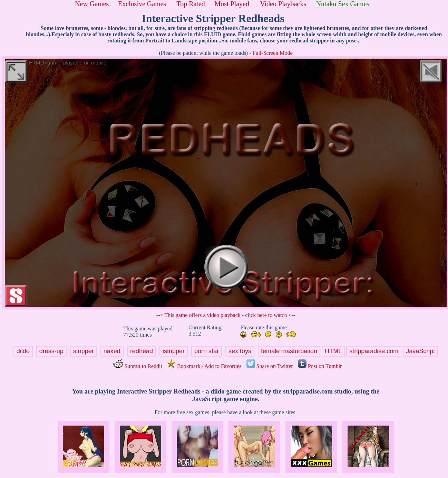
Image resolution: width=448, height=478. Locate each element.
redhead (142, 351)
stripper (84, 351)
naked (112, 351)
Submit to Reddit (138, 366)
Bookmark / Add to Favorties (204, 366)
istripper (174, 351)
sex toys (240, 351)
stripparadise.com (374, 351)
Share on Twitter (270, 366)
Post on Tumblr (320, 366)
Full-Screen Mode (273, 53)
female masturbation (289, 351)
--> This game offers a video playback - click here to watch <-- (226, 315)
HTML (333, 351)
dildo (23, 351)
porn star (207, 351)
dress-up (51, 351)
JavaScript (420, 351)
